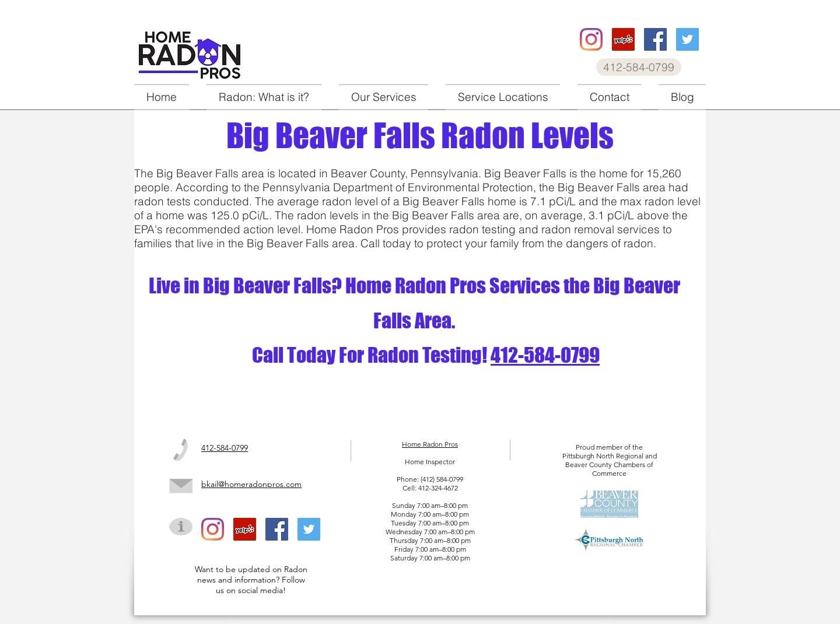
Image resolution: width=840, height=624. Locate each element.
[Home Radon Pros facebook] (655, 39)
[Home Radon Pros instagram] (591, 39)
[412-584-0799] (639, 67)
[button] (384, 97)
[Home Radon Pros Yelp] (623, 39)
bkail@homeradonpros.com (251, 484)
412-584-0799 (545, 355)
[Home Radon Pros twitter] (687, 39)
